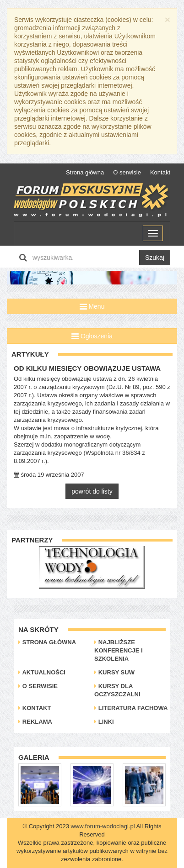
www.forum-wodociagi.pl (103, 826)
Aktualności (42, 672)
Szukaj (155, 258)
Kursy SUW (114, 672)
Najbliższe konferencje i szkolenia (118, 650)
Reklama (35, 722)
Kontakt (160, 172)
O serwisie (127, 172)
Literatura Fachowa (131, 708)
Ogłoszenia (92, 336)
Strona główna (85, 172)
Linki (104, 722)
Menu (92, 306)
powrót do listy (92, 491)
